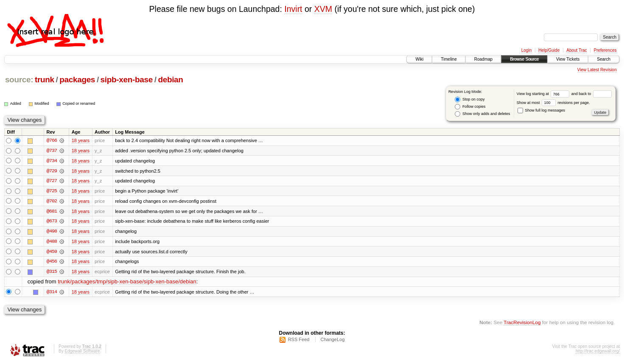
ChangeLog (332, 341)
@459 (52, 252)
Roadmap (483, 59)
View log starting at (544, 94)
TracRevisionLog (522, 324)
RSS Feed (299, 341)
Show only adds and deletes (482, 114)
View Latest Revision (597, 70)
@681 (52, 212)
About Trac (576, 50)
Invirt (293, 9)
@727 (52, 181)
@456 (52, 263)
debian (170, 80)
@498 (52, 232)
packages (77, 80)
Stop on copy (470, 99)
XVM (323, 9)
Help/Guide (549, 50)
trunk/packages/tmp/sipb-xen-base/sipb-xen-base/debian (127, 283)
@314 (52, 293)
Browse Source (524, 59)
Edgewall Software (82, 353)
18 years (81, 140)
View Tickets (568, 59)
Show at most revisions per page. (553, 103)
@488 (52, 242)
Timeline (449, 59)
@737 (52, 151)
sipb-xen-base (127, 80)
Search (604, 59)
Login (526, 50)
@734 (52, 161)
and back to (592, 94)
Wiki (419, 59)
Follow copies (470, 107)
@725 (52, 191)
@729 (52, 171)
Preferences (605, 50)
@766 (52, 140)
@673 (52, 222)
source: (19, 80)
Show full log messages (541, 110)
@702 (52, 202)
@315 (52, 273)
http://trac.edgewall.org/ (598, 353)
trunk (45, 80)
